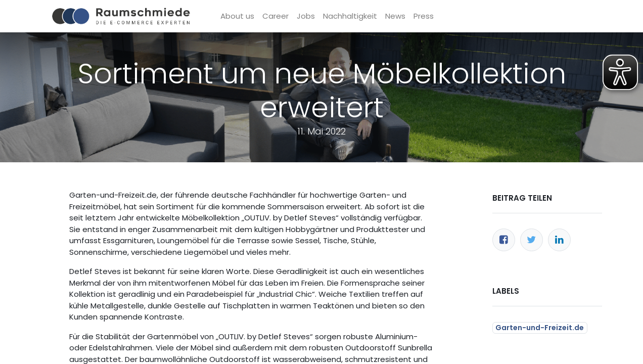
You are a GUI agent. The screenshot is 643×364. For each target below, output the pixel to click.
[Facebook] (504, 240)
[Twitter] (532, 240)
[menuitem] (237, 16)
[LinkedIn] (559, 240)
